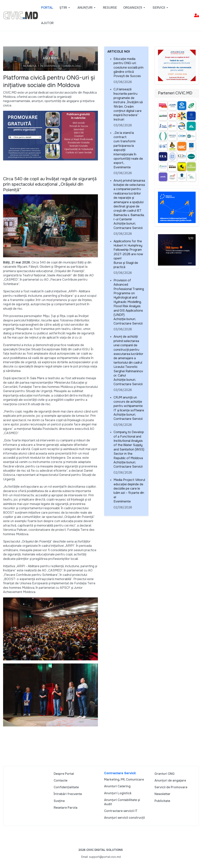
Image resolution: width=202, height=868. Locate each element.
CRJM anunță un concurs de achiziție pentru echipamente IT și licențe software (129, 404)
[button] (65, 8)
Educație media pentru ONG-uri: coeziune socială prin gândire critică (129, 65)
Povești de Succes (127, 76)
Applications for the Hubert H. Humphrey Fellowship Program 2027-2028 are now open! (128, 250)
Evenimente (122, 167)
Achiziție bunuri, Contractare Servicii (128, 226)
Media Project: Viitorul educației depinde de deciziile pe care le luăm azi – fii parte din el (129, 489)
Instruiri (119, 120)
